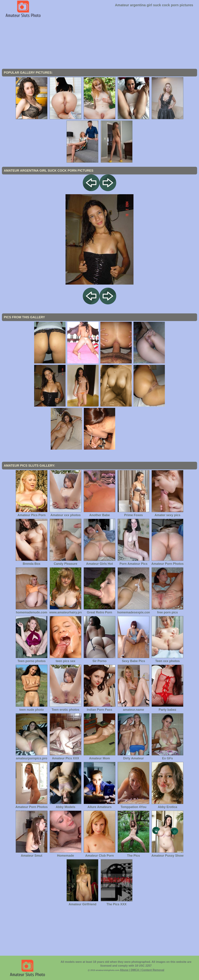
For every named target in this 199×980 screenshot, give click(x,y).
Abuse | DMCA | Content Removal (142, 970)
